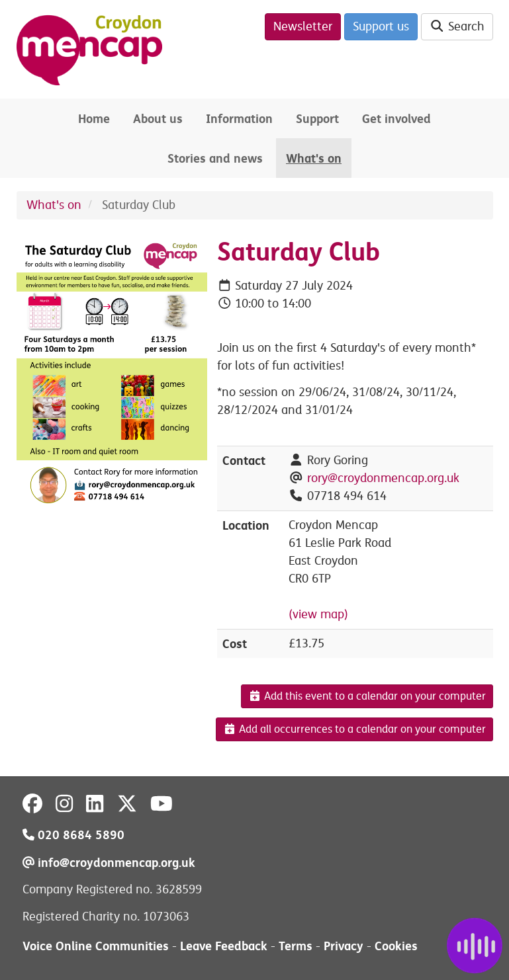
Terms (296, 946)
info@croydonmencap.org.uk (109, 863)
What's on (314, 158)
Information (239, 119)
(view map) (318, 614)
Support (317, 119)
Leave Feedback (224, 946)
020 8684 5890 (73, 835)
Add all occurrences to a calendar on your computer (354, 729)
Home (94, 119)
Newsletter (303, 26)
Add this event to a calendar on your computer (367, 696)
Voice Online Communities (96, 946)
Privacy (344, 946)
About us (158, 119)
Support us (381, 26)
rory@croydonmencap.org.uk (383, 478)
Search (457, 26)
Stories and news (215, 158)
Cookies (396, 946)
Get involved (396, 119)
